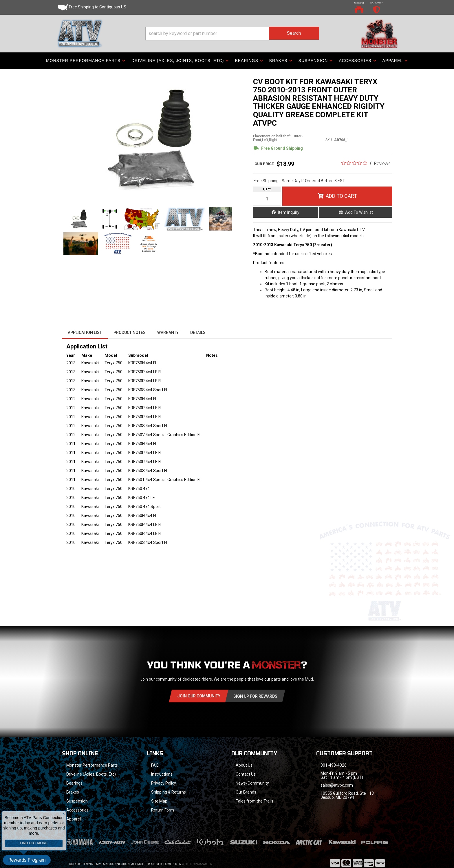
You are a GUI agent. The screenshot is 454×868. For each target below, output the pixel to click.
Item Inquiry (289, 212)
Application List (85, 332)
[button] (232, 33)
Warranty (168, 332)
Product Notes (130, 332)
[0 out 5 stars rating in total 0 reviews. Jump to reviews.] (366, 163)
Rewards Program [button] (27, 860)
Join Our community (199, 696)
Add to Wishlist (359, 212)
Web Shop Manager (197, 864)
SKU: (329, 140)
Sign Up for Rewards (255, 696)
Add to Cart (341, 196)
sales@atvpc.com (337, 785)
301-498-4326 (334, 765)
